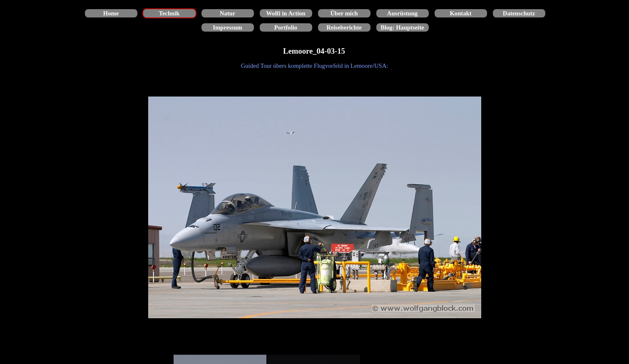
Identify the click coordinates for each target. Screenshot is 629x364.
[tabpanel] (315, 66)
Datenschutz (519, 13)
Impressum (227, 27)
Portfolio (286, 27)
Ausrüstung (402, 13)
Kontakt (460, 13)
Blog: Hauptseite (402, 27)
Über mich (344, 13)
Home (111, 13)
